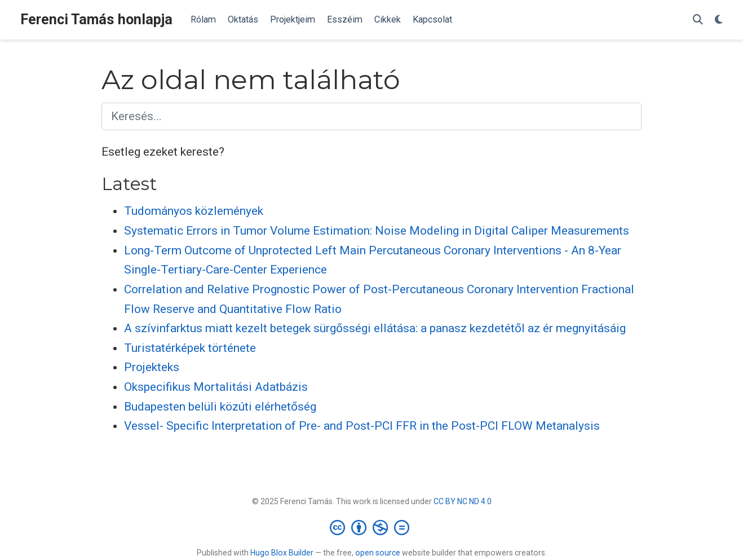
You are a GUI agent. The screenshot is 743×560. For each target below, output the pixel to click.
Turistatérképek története (190, 348)
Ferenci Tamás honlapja (96, 19)
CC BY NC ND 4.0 (463, 501)
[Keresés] (698, 20)
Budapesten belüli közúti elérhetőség (220, 407)
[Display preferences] (719, 20)
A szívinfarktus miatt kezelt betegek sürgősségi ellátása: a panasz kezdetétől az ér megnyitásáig (375, 328)
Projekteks (152, 367)
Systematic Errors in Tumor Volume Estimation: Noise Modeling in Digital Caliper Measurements (377, 231)
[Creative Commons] (372, 527)
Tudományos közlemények (194, 211)
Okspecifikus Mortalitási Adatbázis (216, 387)
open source (378, 553)
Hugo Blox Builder (282, 553)
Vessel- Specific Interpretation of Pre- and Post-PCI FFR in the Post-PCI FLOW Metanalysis (362, 426)
